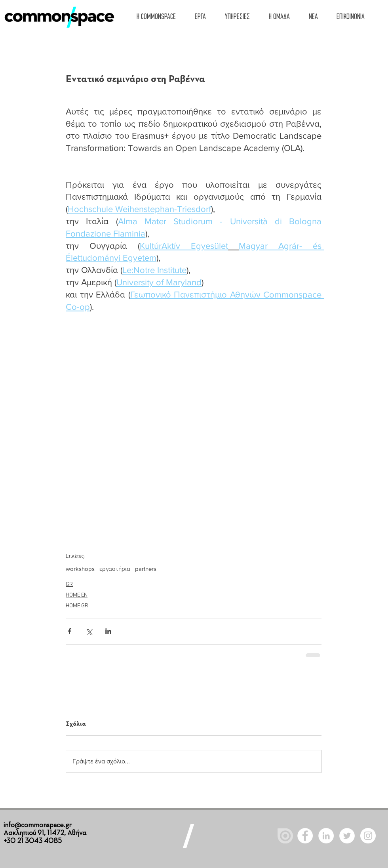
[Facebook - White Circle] (305, 836)
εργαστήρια (115, 569)
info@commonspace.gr (38, 825)
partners (146, 569)
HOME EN (77, 595)
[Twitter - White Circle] (347, 836)
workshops (80, 569)
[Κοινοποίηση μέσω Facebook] (69, 631)
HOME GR (77, 606)
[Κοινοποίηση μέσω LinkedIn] (108, 631)
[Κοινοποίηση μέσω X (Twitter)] (89, 631)
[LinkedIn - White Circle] (326, 836)
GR (69, 585)
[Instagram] (368, 836)
